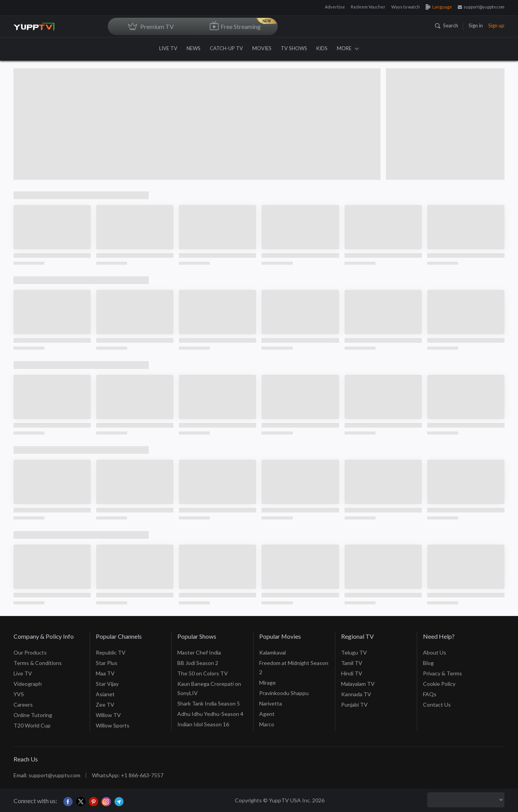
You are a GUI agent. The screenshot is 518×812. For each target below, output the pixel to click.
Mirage (267, 683)
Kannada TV (356, 694)
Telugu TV (354, 652)
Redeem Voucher (368, 7)
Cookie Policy (439, 684)
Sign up (496, 25)
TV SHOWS (294, 48)
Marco (267, 724)
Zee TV (105, 705)
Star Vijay (107, 684)
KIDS (322, 48)
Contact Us (437, 705)
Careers (23, 705)
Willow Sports (113, 725)
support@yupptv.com (481, 7)
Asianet (105, 694)
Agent (267, 714)
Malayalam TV (358, 684)
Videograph (28, 684)
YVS (19, 694)
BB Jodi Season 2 (198, 663)
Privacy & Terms (442, 673)
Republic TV (111, 652)
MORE (348, 48)
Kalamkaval (273, 652)
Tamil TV (352, 663)
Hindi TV (352, 673)
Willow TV (108, 715)
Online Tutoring (33, 715)
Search (447, 25)
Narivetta (271, 703)
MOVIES (262, 48)
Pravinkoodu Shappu (284, 693)
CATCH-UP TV (226, 48)
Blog (428, 663)
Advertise (335, 7)
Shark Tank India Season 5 (209, 703)
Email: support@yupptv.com (47, 775)
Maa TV (105, 673)
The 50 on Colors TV (203, 673)
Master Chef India (199, 652)
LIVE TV (168, 48)
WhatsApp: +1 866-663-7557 (128, 775)
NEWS (194, 48)
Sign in (476, 25)
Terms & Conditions (38, 663)
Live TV (23, 673)
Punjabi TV (354, 705)
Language (439, 7)
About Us (435, 652)
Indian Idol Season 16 (203, 724)
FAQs (430, 694)
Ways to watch (406, 7)
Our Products (30, 652)
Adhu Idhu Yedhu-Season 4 (210, 714)
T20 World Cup (32, 725)
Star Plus (107, 663)
